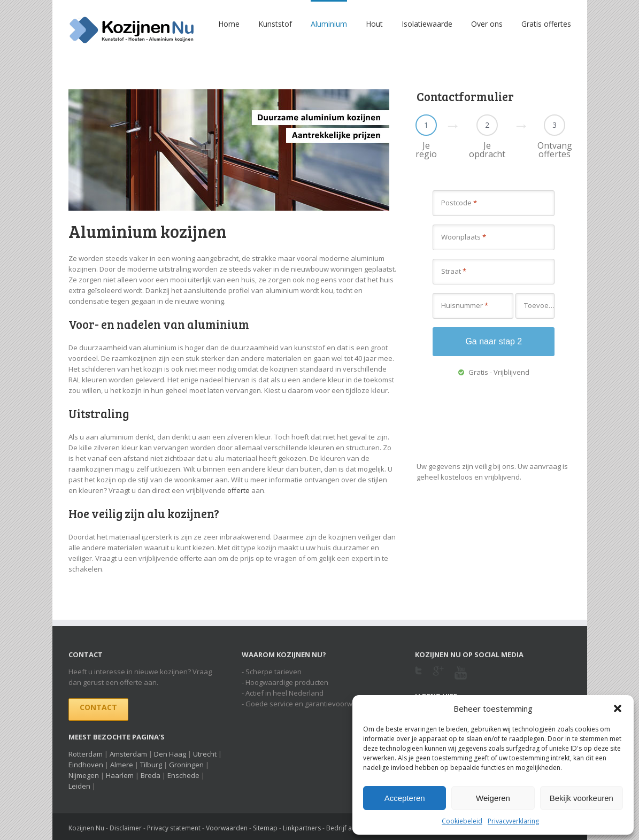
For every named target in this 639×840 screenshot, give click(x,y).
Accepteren (405, 798)
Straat (454, 271)
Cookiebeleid (462, 821)
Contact (98, 707)
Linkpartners (302, 828)
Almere (122, 765)
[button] (618, 708)
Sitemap (265, 828)
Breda (151, 775)
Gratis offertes (546, 24)
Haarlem (120, 775)
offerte (238, 490)
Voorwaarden (227, 828)
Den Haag (170, 754)
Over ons (487, 24)
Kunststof (275, 24)
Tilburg (151, 765)
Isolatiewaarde (427, 24)
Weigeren (493, 798)
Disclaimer (126, 828)
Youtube (461, 679)
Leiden (79, 786)
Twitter (418, 674)
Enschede (183, 775)
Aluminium (329, 24)
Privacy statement (174, 828)
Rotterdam (86, 754)
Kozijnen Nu (86, 828)
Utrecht (205, 754)
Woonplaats (464, 237)
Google (438, 677)
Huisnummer (465, 305)
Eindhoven (86, 765)
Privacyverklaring (513, 821)
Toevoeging (539, 305)
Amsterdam (128, 754)
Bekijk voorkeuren (582, 798)
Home (229, 24)
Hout (374, 24)
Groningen (186, 765)
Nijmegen (84, 775)
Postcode (459, 203)
